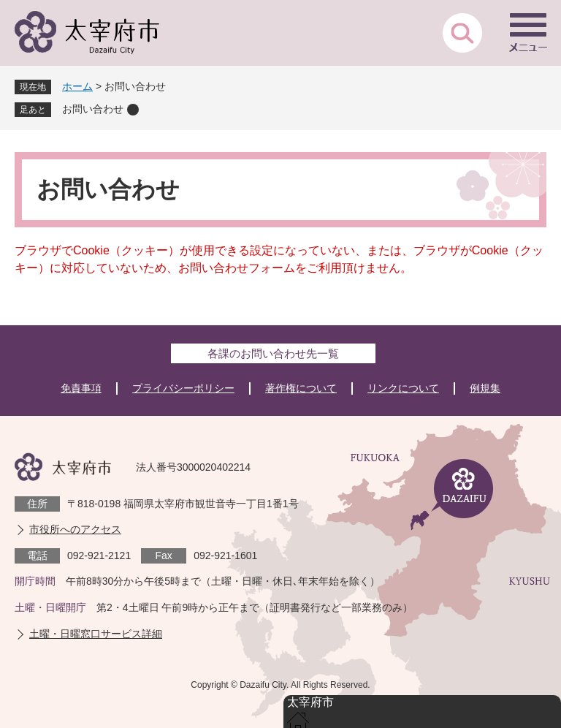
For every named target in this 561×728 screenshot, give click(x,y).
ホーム (77, 86)
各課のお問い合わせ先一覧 (273, 353)
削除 (133, 110)
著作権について (301, 388)
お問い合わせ (93, 109)
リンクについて (403, 388)
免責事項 (81, 388)
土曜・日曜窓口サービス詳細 (96, 634)
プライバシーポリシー (183, 388)
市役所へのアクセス (75, 529)
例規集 (485, 388)
